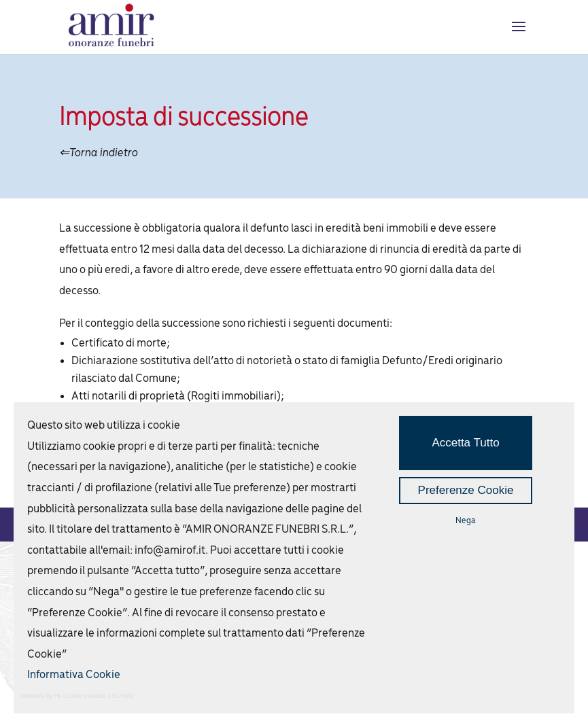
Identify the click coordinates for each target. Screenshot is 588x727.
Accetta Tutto (465, 443)
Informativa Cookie (74, 675)
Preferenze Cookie (466, 490)
